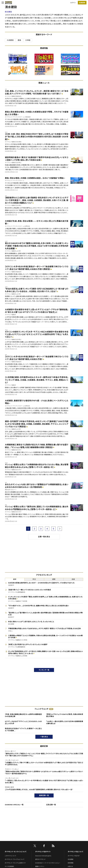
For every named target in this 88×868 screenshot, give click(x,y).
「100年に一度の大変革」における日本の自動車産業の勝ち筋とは (65, 722)
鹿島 (19, 40)
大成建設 (10, 40)
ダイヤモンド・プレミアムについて (15, 859)
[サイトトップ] (8, 3)
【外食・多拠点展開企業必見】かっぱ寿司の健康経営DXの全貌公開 (23, 715)
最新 (15, 579)
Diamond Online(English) (43, 856)
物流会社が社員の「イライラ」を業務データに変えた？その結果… (23, 730)
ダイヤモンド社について (76, 852)
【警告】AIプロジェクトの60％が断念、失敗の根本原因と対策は (65, 715)
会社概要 (71, 859)
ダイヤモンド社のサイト (43, 852)
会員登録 (82, 3)
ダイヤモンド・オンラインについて (16, 852)
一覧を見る (44, 737)
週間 (54, 579)
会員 (73, 579)
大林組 (28, 40)
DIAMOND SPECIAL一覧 (14, 805)
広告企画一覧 (51, 805)
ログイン (73, 3)
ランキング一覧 (44, 670)
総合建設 (8, 12)
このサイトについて (10, 856)
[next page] (60, 529)
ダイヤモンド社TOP (74, 856)
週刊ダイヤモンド (40, 859)
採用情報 (71, 863)
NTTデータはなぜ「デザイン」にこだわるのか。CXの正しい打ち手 (23, 722)
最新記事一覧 (44, 795)
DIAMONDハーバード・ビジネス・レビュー (48, 863)
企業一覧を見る (44, 537)
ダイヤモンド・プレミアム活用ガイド (15, 863)
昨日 (34, 579)
